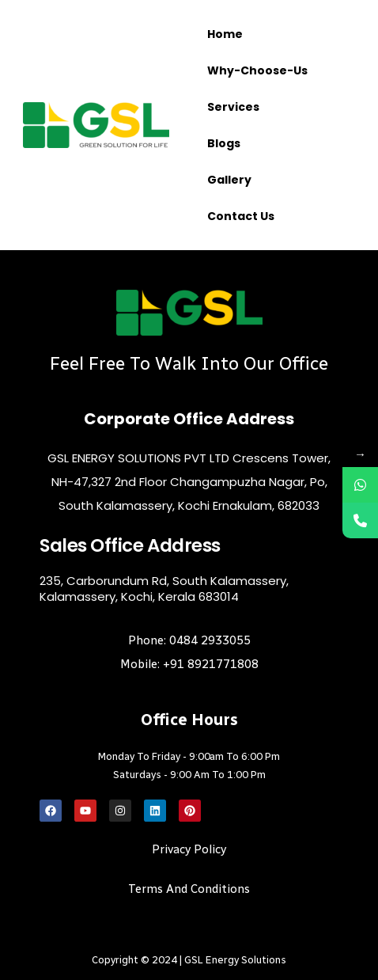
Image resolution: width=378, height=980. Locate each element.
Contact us (241, 216)
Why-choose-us (257, 70)
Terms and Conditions (189, 889)
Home (225, 34)
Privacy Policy (189, 849)
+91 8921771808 (211, 664)
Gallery (229, 180)
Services (233, 107)
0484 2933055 (210, 640)
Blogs (224, 143)
